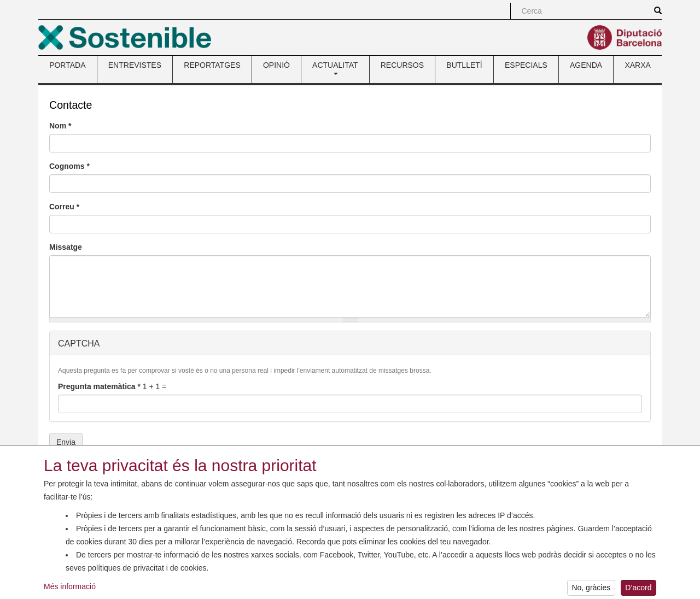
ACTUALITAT (335, 68)
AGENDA (586, 65)
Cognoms (69, 166)
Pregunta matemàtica (99, 386)
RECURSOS (402, 65)
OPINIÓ (276, 65)
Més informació (70, 592)
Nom (60, 126)
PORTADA (67, 65)
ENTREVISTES (135, 65)
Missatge (66, 247)
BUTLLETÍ (464, 65)
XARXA (637, 65)
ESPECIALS (526, 65)
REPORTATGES (212, 65)
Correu (64, 207)
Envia (66, 442)
